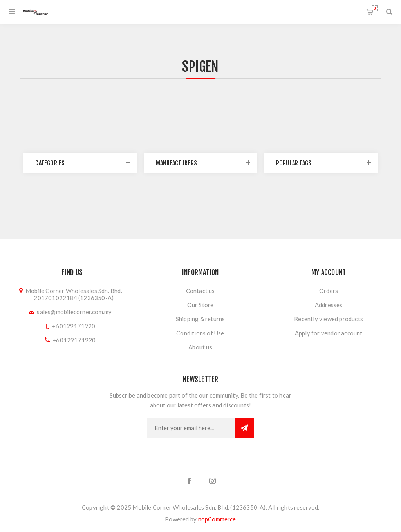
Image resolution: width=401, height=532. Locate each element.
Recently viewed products (329, 319)
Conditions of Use (200, 333)
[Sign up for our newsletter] (191, 428)
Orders (329, 291)
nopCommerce (217, 519)
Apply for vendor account (329, 333)
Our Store (200, 305)
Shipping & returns (200, 319)
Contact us (200, 291)
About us (200, 347)
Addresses (329, 305)
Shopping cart (375, 8)
